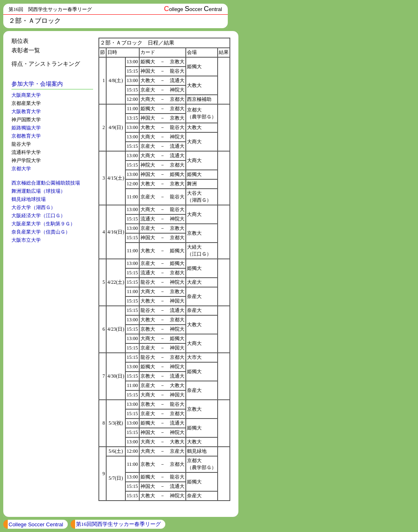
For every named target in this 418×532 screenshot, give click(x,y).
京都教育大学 (26, 136)
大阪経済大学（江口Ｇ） (38, 216)
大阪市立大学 (26, 240)
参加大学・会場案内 (37, 84)
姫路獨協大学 (26, 128)
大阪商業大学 (26, 95)
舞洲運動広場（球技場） (38, 191)
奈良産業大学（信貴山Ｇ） (41, 232)
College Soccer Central (36, 524)
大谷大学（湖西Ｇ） (33, 207)
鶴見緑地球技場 (29, 199)
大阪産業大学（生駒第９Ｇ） (43, 224)
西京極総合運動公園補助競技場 (46, 183)
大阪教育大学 (26, 111)
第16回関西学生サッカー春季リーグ (118, 524)
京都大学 (21, 169)
